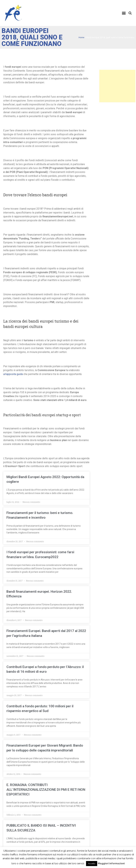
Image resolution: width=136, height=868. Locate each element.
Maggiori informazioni (111, 863)
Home (81, 37)
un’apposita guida (13, 374)
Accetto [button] (92, 864)
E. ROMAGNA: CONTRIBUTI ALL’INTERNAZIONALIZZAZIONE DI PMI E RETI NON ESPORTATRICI (46, 790)
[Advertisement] (117, 86)
